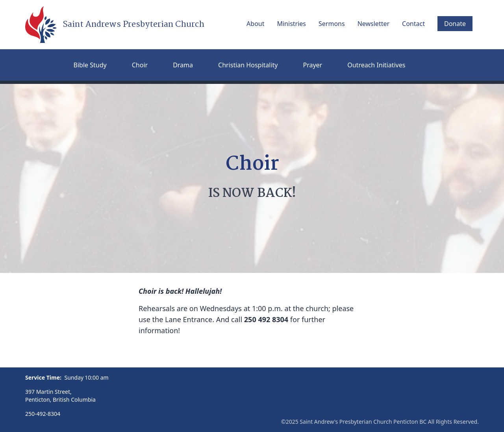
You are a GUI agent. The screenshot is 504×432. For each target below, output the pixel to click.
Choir (140, 65)
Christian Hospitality (248, 65)
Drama (183, 65)
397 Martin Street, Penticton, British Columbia (60, 396)
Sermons (332, 24)
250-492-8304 (43, 414)
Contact (413, 24)
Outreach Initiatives (376, 65)
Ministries (291, 24)
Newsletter (373, 24)
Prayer (312, 65)
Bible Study (90, 65)
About (255, 24)
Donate (455, 24)
